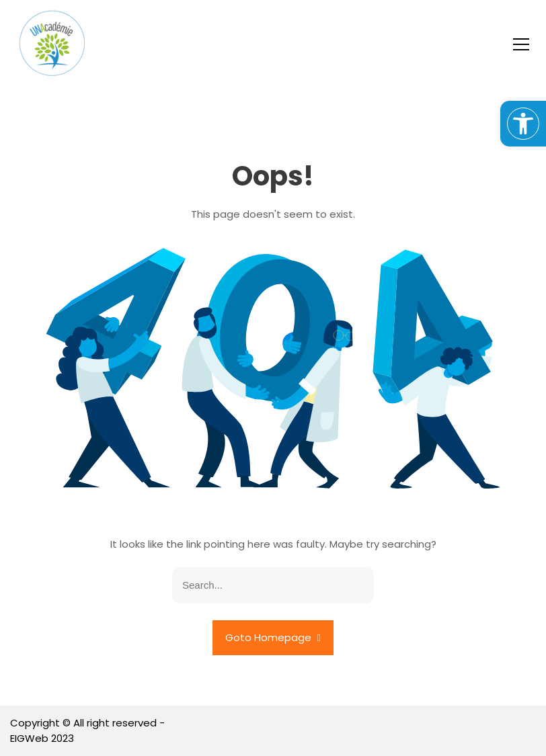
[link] (523, 124)
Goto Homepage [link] (273, 637)
